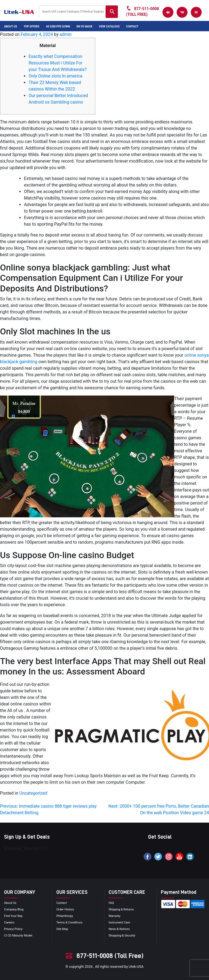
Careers (9, 923)
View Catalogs (109, 27)
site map (62, 929)
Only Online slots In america (56, 76)
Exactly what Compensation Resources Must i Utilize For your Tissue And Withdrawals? (58, 63)
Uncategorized (33, 793)
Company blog (14, 909)
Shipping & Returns (121, 909)
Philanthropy (65, 916)
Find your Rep (13, 916)
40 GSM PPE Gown (58, 27)
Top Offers (32, 27)
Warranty (115, 916)
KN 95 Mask (84, 27)
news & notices (119, 929)
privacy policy (13, 929)
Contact (132, 27)
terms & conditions (69, 923)
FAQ (111, 903)
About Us (11, 27)
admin (66, 34)
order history (65, 909)
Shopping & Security (122, 936)
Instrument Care (119, 923)
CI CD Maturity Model (18, 936)
